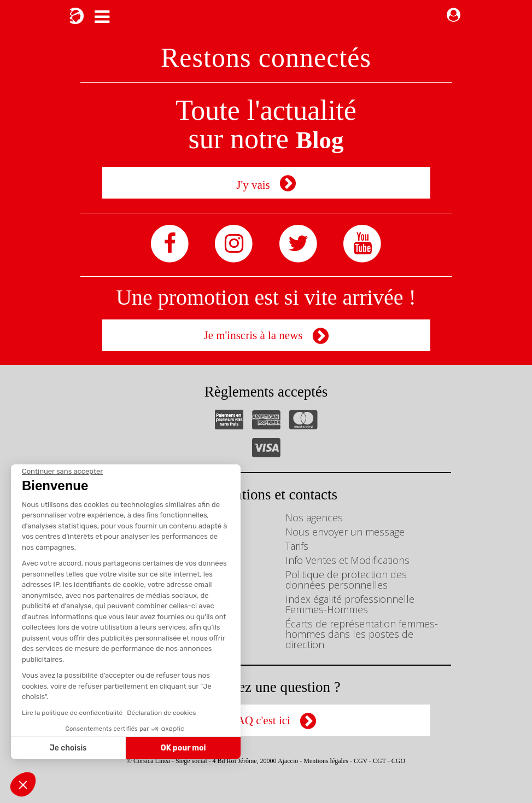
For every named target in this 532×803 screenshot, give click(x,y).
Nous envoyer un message (345, 532)
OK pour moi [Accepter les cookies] (183, 748)
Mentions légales (326, 761)
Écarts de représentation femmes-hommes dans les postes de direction (362, 634)
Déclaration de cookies (161, 713)
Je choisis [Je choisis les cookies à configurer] (68, 748)
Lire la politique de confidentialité (72, 713)
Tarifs (297, 546)
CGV (361, 761)
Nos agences (314, 517)
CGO (398, 761)
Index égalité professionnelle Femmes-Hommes (350, 604)
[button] (23, 784)
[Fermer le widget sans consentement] (62, 472)
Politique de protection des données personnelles (346, 580)
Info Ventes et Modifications (347, 560)
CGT (379, 761)
